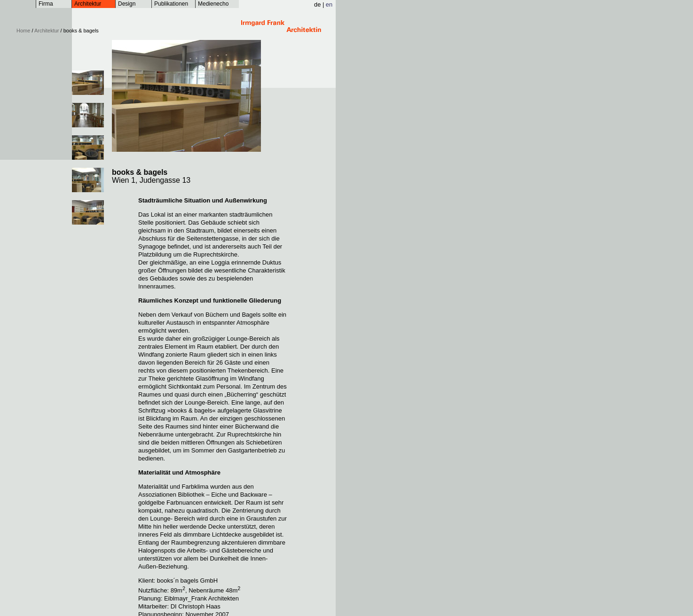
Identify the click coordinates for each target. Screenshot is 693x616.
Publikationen (171, 4)
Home (23, 31)
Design (127, 4)
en (329, 4)
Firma (46, 4)
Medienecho (213, 4)
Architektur (88, 4)
